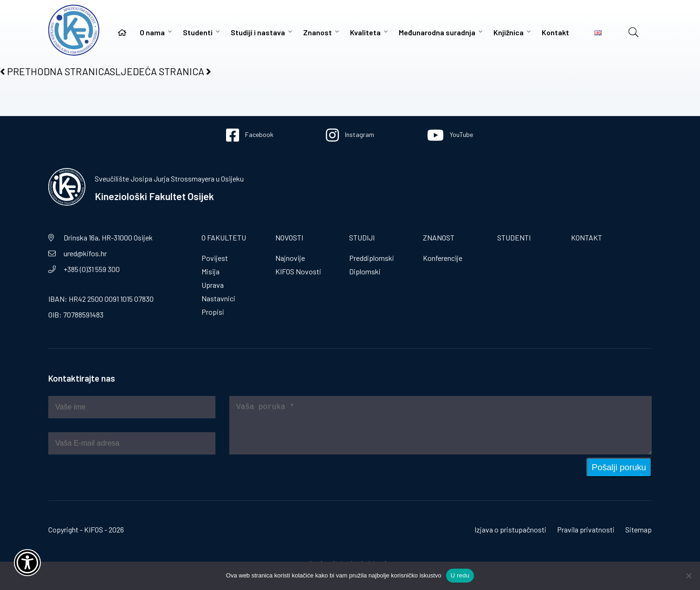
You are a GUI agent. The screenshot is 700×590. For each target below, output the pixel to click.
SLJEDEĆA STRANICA (160, 71)
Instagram (350, 135)
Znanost (318, 32)
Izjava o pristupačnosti (510, 529)
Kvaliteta (365, 32)
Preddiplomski (372, 258)
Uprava (213, 285)
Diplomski (365, 271)
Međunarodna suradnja (437, 32)
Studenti (198, 32)
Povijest (215, 258)
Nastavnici (218, 298)
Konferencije (443, 258)
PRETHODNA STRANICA (55, 71)
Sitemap (638, 529)
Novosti (289, 237)
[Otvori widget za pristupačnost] (27, 563)
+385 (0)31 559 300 (92, 269)
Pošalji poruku (619, 467)
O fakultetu (224, 237)
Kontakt (555, 32)
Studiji (362, 237)
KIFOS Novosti (298, 271)
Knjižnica (509, 32)
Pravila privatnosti (586, 529)
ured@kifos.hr (85, 253)
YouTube (450, 135)
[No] (688, 576)
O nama (152, 32)
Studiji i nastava (258, 32)
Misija (211, 271)
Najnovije (290, 258)
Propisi (213, 312)
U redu (460, 575)
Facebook (250, 135)
